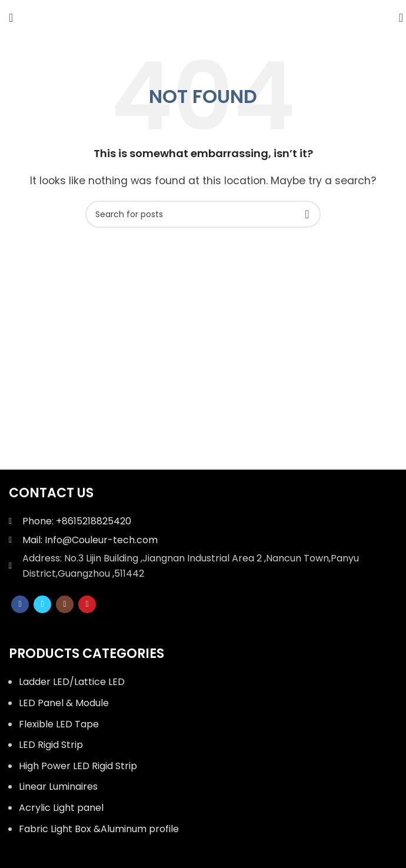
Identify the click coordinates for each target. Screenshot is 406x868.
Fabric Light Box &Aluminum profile (99, 829)
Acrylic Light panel (61, 808)
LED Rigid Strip (51, 745)
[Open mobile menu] (11, 18)
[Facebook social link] (20, 604)
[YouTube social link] (87, 604)
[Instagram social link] (65, 604)
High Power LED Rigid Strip (78, 766)
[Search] (397, 18)
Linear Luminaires (58, 786)
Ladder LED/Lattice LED (72, 682)
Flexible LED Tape (59, 724)
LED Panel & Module (64, 703)
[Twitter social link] (42, 604)
